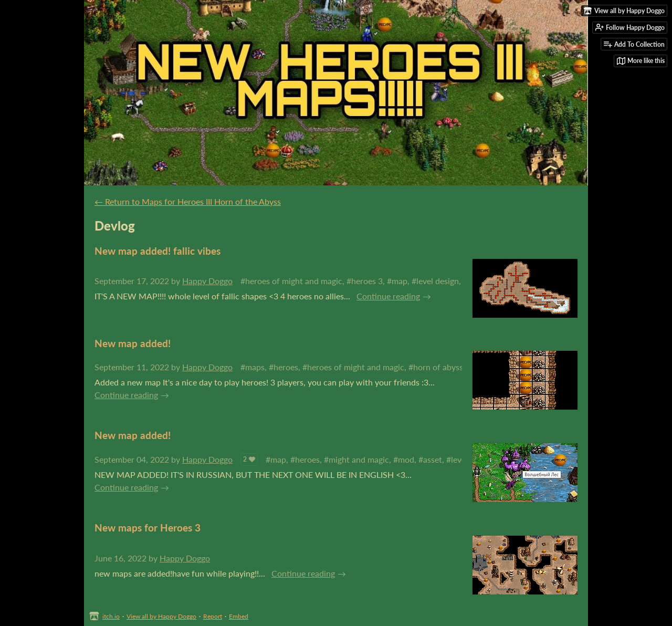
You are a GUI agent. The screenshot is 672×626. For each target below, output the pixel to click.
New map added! (133, 343)
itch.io (111, 616)
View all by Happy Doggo (161, 616)
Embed (239, 616)
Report (213, 616)
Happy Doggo (207, 281)
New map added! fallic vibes (157, 251)
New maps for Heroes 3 (148, 528)
